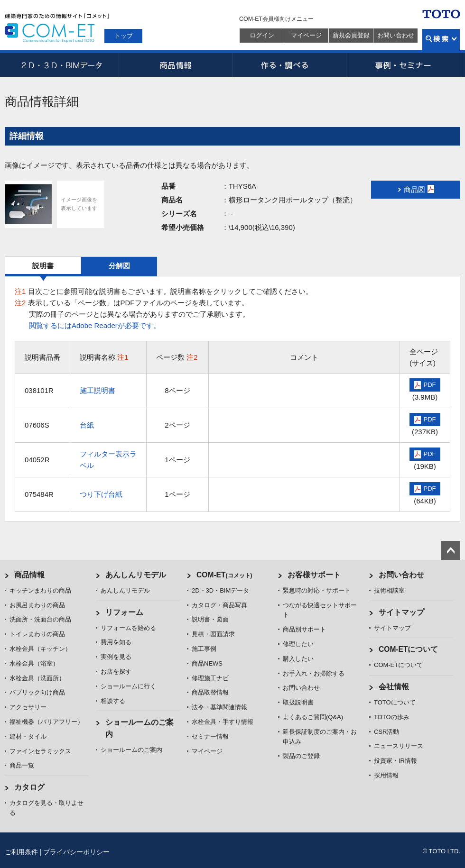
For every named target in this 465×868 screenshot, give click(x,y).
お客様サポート (314, 575)
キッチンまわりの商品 (40, 590)
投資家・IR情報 (395, 761)
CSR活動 (386, 732)
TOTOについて (395, 702)
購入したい (298, 659)
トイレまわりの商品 (37, 634)
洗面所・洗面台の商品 (40, 619)
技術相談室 (389, 590)
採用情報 (386, 775)
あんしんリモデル (136, 575)
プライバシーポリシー (76, 852)
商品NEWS (207, 663)
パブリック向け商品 (37, 692)
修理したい (298, 644)
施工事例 (204, 649)
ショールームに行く (128, 686)
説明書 (43, 266)
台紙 (87, 425)
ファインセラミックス (40, 751)
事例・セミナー (403, 65)
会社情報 (394, 687)
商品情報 (176, 65)
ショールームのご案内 (131, 750)
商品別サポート (304, 629)
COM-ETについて (409, 649)
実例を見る (116, 657)
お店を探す (116, 672)
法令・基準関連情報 (219, 707)
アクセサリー (28, 707)
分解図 (119, 266)
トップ (124, 36)
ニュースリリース (399, 746)
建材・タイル (28, 736)
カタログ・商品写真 (219, 605)
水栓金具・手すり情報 (223, 722)
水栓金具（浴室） (34, 663)
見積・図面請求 (213, 634)
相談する (113, 701)
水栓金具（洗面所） (37, 678)
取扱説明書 (298, 702)
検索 (441, 40)
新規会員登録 (351, 35)
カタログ (29, 787)
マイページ (306, 35)
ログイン (262, 35)
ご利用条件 (21, 852)
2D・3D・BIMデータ (62, 65)
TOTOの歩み (392, 717)
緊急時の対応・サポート (317, 590)
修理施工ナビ (210, 678)
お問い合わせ (396, 35)
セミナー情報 (210, 736)
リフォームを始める (128, 628)
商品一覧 (22, 765)
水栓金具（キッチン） (40, 649)
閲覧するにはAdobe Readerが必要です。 (95, 325)
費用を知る (116, 642)
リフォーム (124, 612)
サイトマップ (401, 612)
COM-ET (224, 575)
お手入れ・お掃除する (314, 673)
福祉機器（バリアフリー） (46, 722)
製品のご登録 (301, 756)
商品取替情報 (210, 692)
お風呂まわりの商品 (37, 605)
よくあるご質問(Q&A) (313, 717)
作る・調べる (289, 65)
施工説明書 (98, 390)
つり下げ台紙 (101, 494)
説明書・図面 (210, 619)
